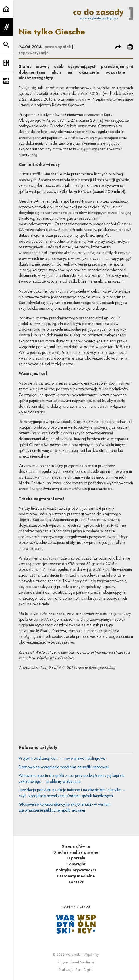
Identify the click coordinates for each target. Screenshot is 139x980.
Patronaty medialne (76, 876)
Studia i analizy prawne (76, 852)
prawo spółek (58, 47)
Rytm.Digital (84, 970)
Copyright (76, 864)
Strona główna (76, 846)
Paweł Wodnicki (82, 962)
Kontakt (76, 882)
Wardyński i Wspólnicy (82, 955)
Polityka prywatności (76, 870)
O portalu (76, 858)
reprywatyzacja (34, 53)
